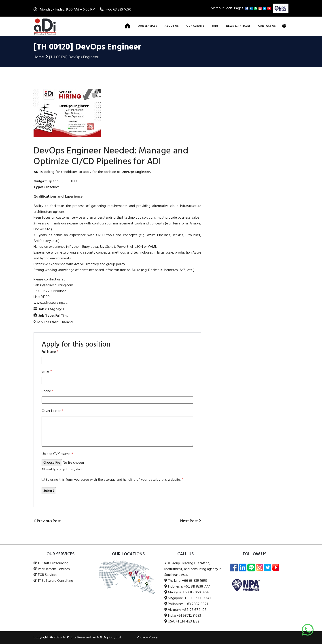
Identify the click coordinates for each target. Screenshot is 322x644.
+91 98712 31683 (189, 616)
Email (47, 372)
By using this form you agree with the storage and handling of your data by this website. (114, 480)
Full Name (50, 352)
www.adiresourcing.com (52, 303)
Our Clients (195, 26)
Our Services (147, 26)
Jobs (215, 26)
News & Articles (238, 26)
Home (41, 57)
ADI (37, 172)
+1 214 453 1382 (188, 622)
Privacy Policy (147, 638)
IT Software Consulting (56, 581)
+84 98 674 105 (194, 610)
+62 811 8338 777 (197, 587)
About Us (172, 26)
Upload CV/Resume (57, 454)
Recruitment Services (54, 569)
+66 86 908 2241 (198, 598)
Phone (48, 391)
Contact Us (267, 26)
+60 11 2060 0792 (196, 592)
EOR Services (48, 575)
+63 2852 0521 (196, 604)
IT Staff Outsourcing (53, 563)
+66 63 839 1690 (119, 10)
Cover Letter (52, 411)
